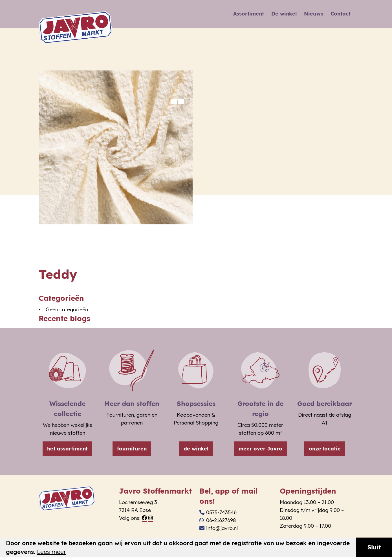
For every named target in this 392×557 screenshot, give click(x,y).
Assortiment (249, 14)
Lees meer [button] (51, 552)
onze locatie (325, 449)
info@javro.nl (219, 528)
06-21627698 (218, 520)
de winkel (196, 449)
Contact (341, 14)
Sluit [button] (374, 547)
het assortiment (67, 449)
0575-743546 (218, 512)
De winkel (284, 14)
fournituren (132, 449)
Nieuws (314, 14)
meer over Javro (260, 449)
